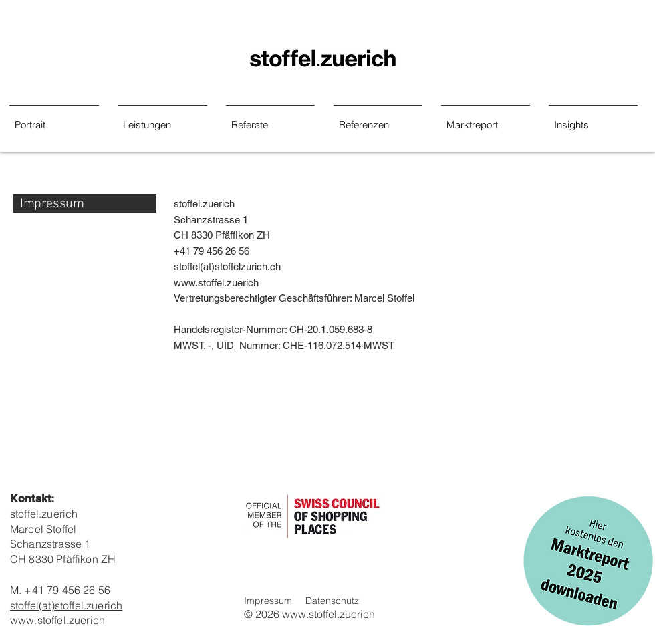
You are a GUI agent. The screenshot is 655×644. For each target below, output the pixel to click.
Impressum (268, 601)
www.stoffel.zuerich (216, 283)
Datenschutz (332, 601)
